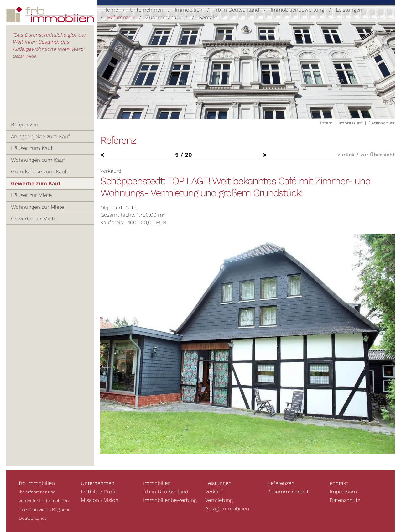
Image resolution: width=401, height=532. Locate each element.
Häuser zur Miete (31, 195)
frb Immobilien (37, 483)
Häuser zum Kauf (32, 148)
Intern (326, 123)
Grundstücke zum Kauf (39, 171)
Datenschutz (382, 123)
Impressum (351, 123)
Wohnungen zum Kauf (38, 160)
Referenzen (121, 17)
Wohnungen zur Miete (37, 207)
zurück (346, 155)
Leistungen (349, 10)
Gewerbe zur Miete (34, 219)
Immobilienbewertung (297, 10)
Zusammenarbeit (167, 17)
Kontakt (208, 17)
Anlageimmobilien (227, 508)
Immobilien (189, 10)
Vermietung (219, 500)
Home (111, 10)
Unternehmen (146, 10)
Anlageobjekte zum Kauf (40, 136)
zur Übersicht (378, 155)
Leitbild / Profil (99, 492)
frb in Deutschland (237, 10)
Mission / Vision (100, 500)
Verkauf (214, 492)
